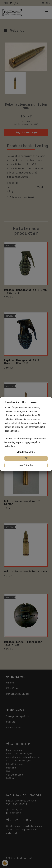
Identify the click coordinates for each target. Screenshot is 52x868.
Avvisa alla (26, 465)
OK (26, 458)
